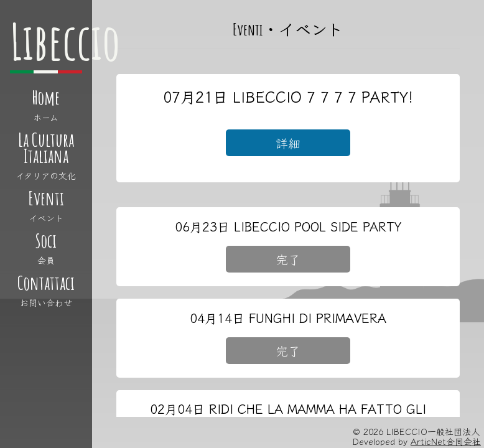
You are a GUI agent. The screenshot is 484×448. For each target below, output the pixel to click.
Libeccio (65, 41)
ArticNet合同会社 (446, 441)
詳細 (288, 143)
